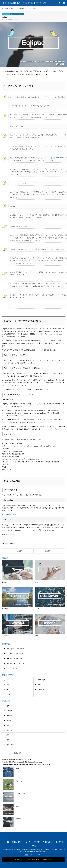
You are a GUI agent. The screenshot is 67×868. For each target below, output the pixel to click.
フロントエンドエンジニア (15, 649)
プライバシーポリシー (36, 855)
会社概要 (26, 855)
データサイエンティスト (14, 659)
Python (9, 694)
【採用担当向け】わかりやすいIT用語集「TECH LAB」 (29, 860)
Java (39, 685)
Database (41, 690)
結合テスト (10, 730)
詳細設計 (9, 720)
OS (8, 690)
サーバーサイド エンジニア (15, 663)
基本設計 (9, 716)
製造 (8, 725)
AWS (8, 685)
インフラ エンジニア (13, 668)
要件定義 (9, 711)
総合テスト (10, 735)
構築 (8, 740)
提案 (8, 706)
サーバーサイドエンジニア (17, 14)
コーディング (6, 14)
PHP (8, 680)
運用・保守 (10, 745)
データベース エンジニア (15, 654)
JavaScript (41, 680)
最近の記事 (18, 753)
